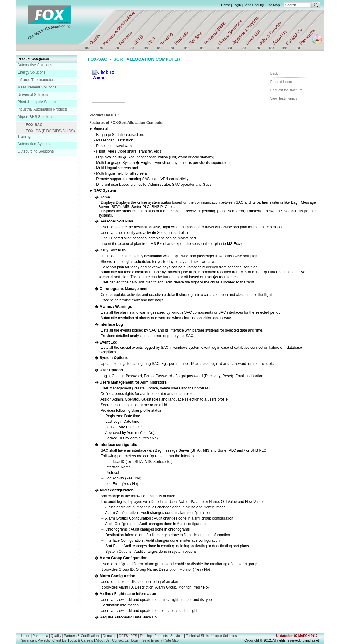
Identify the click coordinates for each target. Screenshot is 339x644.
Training (24, 137)
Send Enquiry (254, 5)
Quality (56, 636)
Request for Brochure (287, 90)
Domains (109, 636)
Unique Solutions (224, 636)
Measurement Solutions (37, 87)
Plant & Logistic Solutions (38, 102)
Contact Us (120, 640)
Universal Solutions (33, 95)
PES (134, 636)
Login (237, 5)
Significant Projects (35, 640)
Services (177, 636)
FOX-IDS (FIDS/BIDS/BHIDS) (50, 131)
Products (161, 636)
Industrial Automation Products (43, 109)
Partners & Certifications (82, 636)
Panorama (40, 636)
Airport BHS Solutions (35, 117)
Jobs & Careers (82, 640)
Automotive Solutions (35, 65)
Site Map (273, 5)
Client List (60, 640)
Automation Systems (34, 144)
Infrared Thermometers (36, 80)
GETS (123, 636)
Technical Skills (197, 636)
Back (274, 73)
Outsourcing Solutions (36, 151)
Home (226, 5)
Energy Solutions (32, 72)
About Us (103, 640)
